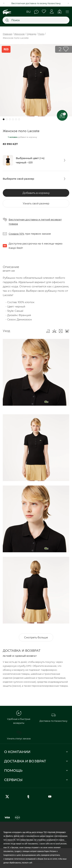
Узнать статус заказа (19, 735)
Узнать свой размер (36, 203)
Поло (41, 34)
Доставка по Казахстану (53, 717)
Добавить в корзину (36, 193)
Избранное (44, 11)
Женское (19, 34)
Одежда (31, 34)
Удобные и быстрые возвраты (19, 717)
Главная (7, 34)
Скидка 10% (16, 234)
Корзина (60, 11)
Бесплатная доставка (23, 220)
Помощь (36, 12)
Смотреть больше (36, 637)
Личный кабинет (52, 11)
